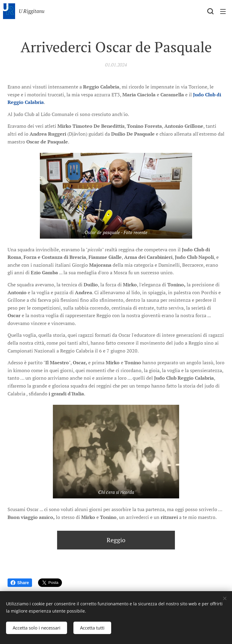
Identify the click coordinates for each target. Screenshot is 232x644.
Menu (223, 11)
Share (20, 583)
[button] (210, 11)
